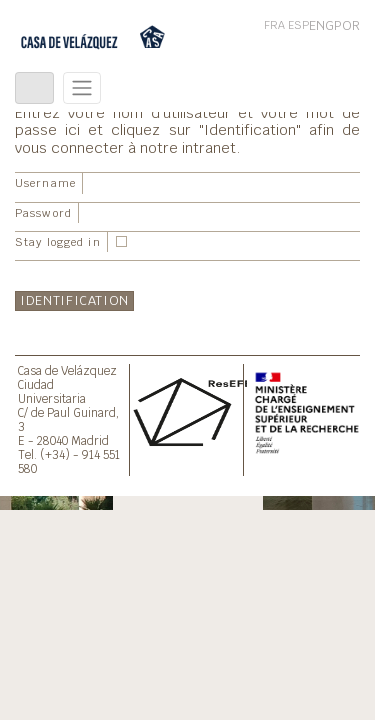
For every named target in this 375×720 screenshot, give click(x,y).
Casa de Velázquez (67, 370)
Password (43, 213)
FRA (274, 25)
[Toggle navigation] (34, 88)
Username (45, 183)
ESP (298, 25)
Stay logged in (58, 242)
